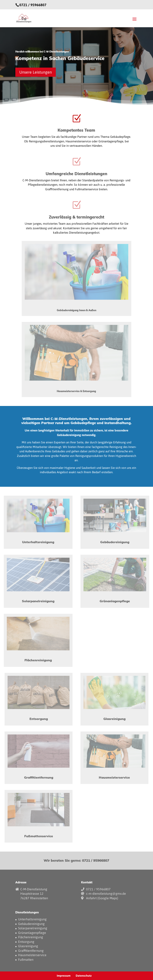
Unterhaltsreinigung (32, 919)
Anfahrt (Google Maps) (102, 898)
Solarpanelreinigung (33, 928)
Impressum (64, 976)
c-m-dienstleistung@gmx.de (106, 894)
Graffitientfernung (31, 951)
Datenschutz (84, 976)
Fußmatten (26, 960)
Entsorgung (26, 942)
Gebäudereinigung (31, 924)
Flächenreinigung (31, 937)
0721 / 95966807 (33, 5)
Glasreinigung (28, 946)
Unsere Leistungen (36, 72)
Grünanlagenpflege (32, 933)
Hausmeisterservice (32, 955)
